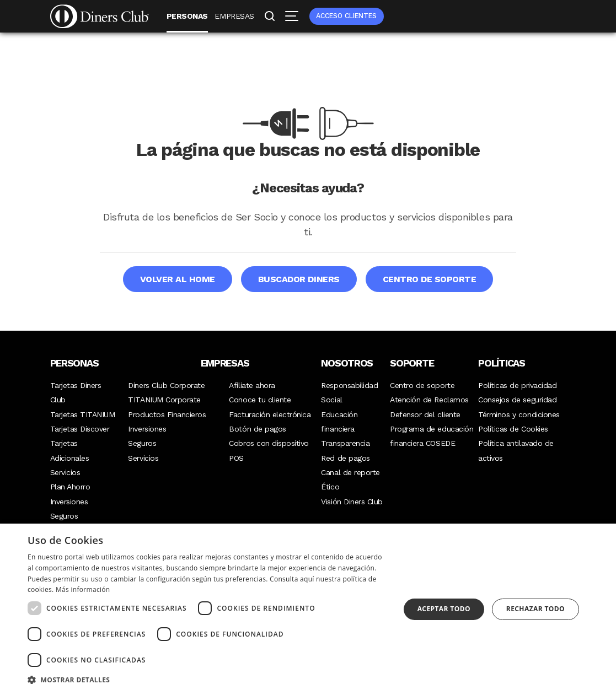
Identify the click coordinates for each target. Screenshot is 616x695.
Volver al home (178, 279)
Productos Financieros (167, 414)
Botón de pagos (257, 429)
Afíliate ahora (252, 385)
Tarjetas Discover (80, 429)
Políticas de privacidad (517, 385)
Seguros (64, 516)
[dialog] (308, 609)
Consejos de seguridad (517, 400)
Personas (187, 16)
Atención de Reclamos (429, 400)
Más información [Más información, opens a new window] (83, 589)
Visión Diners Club (352, 502)
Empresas (234, 16)
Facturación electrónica (270, 414)
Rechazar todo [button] (535, 609)
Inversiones (69, 502)
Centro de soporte (430, 279)
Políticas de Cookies (513, 429)
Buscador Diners (299, 279)
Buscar (270, 17)
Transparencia (345, 443)
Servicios (65, 472)
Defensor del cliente (425, 414)
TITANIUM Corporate (164, 400)
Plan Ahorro (70, 487)
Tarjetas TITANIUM (83, 414)
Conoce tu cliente (260, 400)
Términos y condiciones (519, 414)
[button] (208, 680)
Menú (291, 16)
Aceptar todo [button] (444, 609)
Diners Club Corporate (166, 385)
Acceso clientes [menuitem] (346, 16)
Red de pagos (345, 458)
